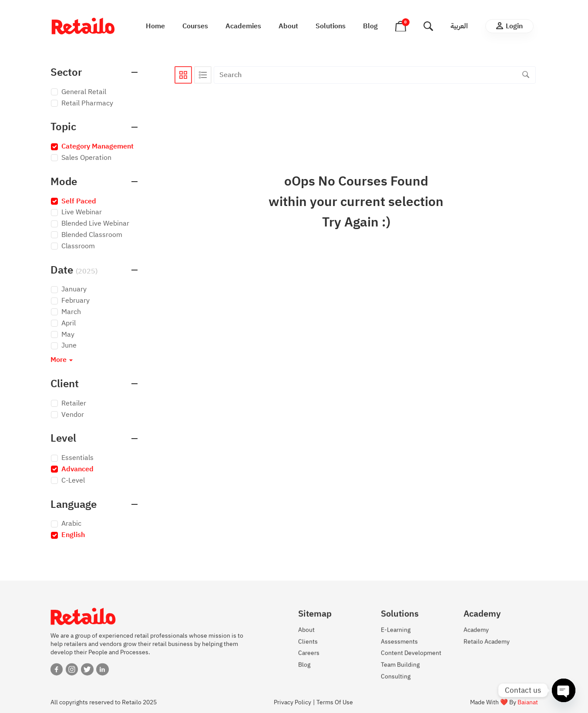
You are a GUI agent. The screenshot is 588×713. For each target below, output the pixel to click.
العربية (459, 26)
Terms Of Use (335, 702)
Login (509, 26)
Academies (243, 26)
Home (155, 26)
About (288, 26)
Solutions (331, 26)
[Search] (526, 75)
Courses (195, 26)
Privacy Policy (292, 702)
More (63, 360)
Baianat (528, 702)
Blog (370, 26)
